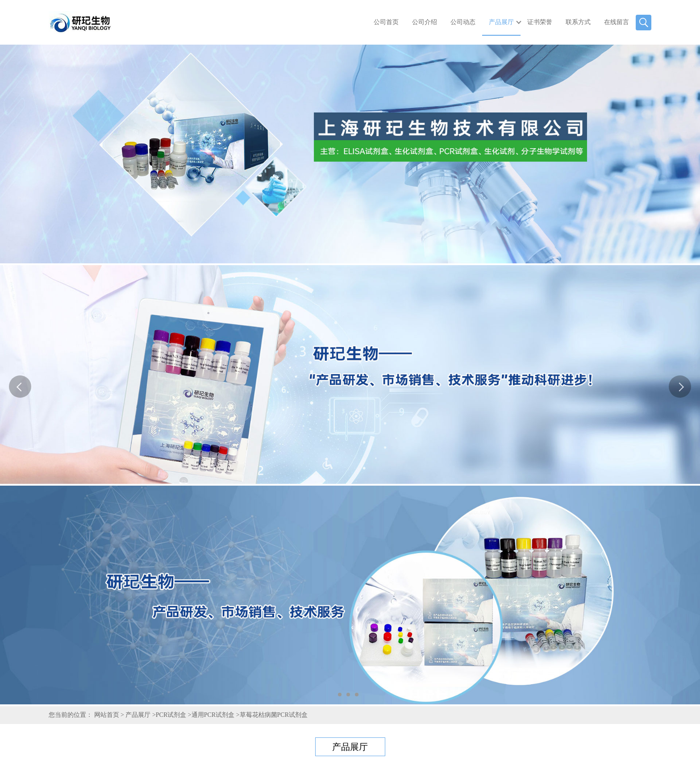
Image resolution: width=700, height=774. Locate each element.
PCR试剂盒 (171, 715)
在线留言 (617, 22)
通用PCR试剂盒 (213, 715)
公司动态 (463, 22)
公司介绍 (425, 22)
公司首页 (386, 22)
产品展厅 (501, 22)
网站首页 (107, 715)
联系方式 (578, 22)
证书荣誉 (540, 22)
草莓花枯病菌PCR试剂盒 (274, 715)
